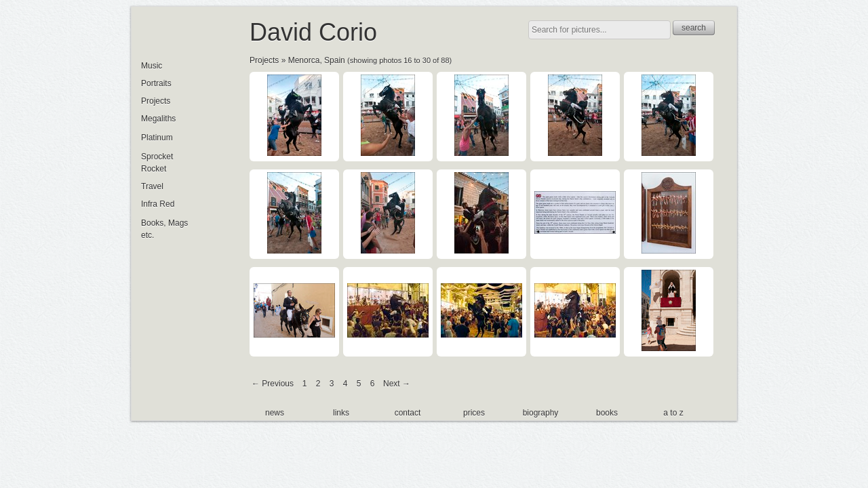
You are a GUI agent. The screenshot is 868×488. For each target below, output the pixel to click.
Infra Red (158, 204)
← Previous (273, 384)
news (275, 413)
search (694, 28)
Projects (264, 60)
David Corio (313, 32)
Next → (397, 384)
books (607, 413)
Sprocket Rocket (157, 163)
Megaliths (158, 119)
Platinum (157, 138)
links (341, 413)
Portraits (156, 83)
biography (541, 413)
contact (408, 413)
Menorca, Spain (317, 60)
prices (474, 413)
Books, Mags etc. (164, 229)
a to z (673, 413)
